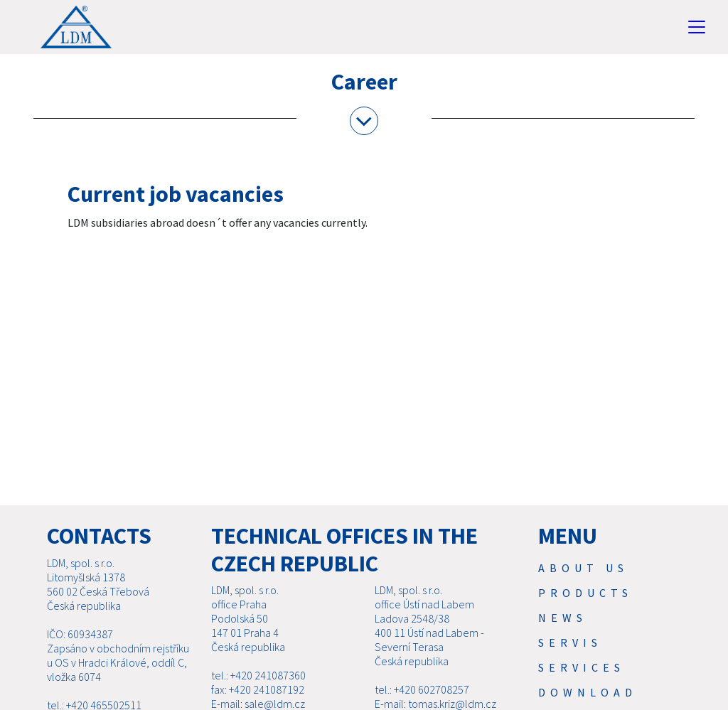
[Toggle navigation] (697, 27)
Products (585, 593)
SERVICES (582, 667)
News (563, 618)
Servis (570, 642)
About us (583, 568)
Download (588, 692)
